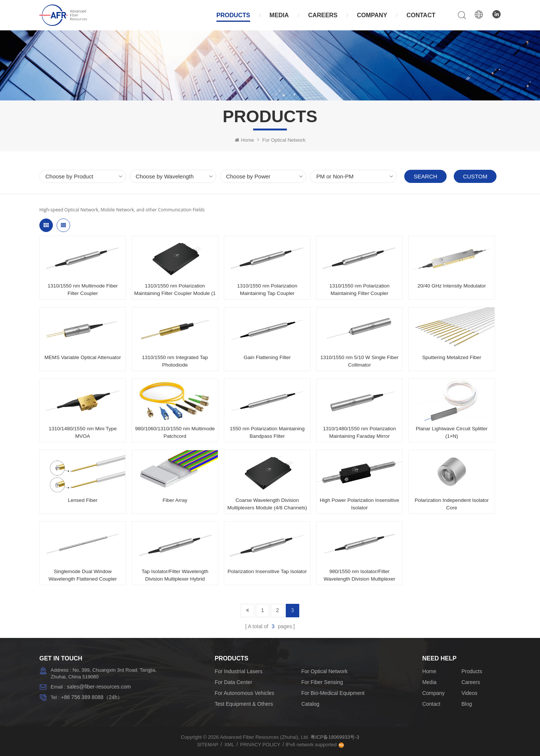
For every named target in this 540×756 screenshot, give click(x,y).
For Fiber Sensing (322, 682)
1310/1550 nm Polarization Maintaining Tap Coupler (267, 290)
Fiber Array (175, 500)
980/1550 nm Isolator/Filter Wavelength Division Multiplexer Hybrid (359, 576)
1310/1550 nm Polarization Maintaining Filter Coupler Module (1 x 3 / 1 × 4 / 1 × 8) (175, 290)
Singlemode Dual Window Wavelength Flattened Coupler (83, 575)
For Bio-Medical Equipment (333, 693)
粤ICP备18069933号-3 (335, 737)
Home (244, 140)
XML (229, 745)
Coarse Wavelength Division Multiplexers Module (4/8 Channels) (267, 504)
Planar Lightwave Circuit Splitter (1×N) (452, 432)
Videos (469, 693)
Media (279, 15)
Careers (323, 15)
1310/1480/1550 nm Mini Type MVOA (83, 432)
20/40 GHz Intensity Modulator (451, 286)
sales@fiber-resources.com (99, 687)
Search (425, 176)
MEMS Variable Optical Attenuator (83, 357)
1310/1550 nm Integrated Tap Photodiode (175, 361)
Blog (466, 704)
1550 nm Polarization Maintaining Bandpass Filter (267, 432)
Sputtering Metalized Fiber (452, 357)
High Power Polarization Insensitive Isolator (360, 504)
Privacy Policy (260, 745)
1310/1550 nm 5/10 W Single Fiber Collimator (359, 361)
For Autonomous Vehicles (244, 693)
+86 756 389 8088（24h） (92, 697)
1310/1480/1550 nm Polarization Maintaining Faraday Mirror (359, 432)
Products (233, 15)
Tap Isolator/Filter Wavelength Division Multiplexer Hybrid (175, 575)
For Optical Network (284, 140)
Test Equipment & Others (244, 704)
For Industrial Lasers (238, 671)
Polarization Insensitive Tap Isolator (267, 571)
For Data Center (233, 682)
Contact (421, 15)
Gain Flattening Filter (267, 357)
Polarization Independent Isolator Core (452, 504)
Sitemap (208, 745)
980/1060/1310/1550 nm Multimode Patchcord (175, 432)
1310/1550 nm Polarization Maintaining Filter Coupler (359, 290)
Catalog (310, 704)
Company (372, 15)
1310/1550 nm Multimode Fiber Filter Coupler (83, 290)
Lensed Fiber (83, 500)
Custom (475, 176)
